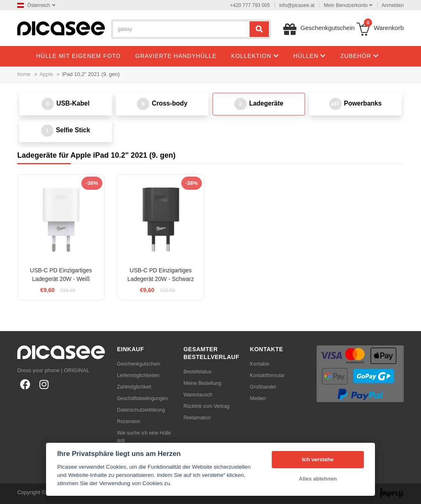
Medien (258, 398)
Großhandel (263, 387)
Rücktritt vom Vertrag (206, 406)
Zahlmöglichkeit (134, 387)
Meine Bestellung (202, 383)
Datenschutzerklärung (141, 410)
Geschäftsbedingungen (142, 398)
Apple (46, 74)
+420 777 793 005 (250, 5)
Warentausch (198, 395)
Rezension (129, 421)
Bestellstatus (197, 372)
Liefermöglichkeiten (138, 375)
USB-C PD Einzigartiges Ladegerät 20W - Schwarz (161, 275)
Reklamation (197, 418)
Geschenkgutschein (139, 364)
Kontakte (260, 364)
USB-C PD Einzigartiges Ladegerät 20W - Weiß (61, 275)
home (24, 74)
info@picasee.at (297, 5)
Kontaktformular (267, 375)
